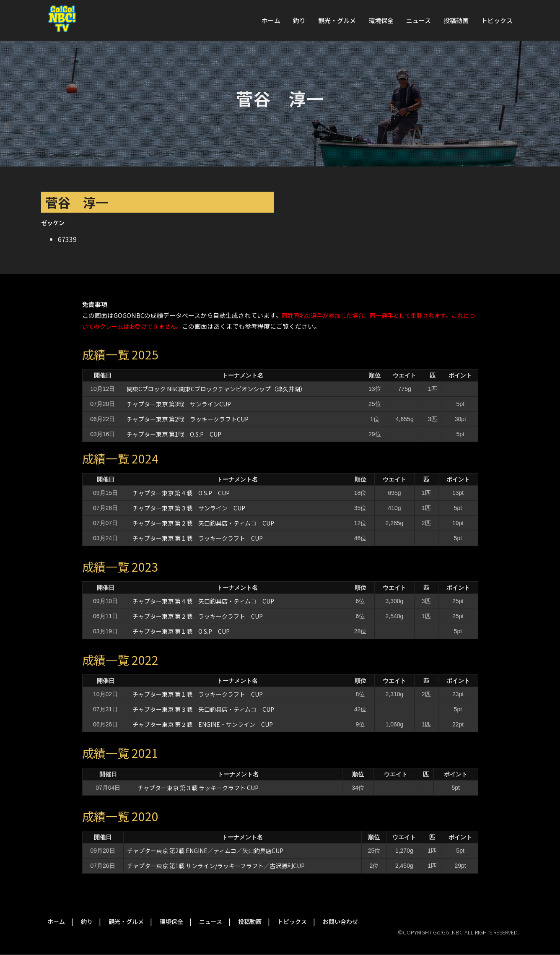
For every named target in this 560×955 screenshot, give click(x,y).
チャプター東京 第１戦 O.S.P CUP (181, 631)
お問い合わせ (340, 921)
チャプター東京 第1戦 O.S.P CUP (174, 434)
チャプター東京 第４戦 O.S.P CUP (181, 493)
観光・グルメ (337, 20)
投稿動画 (456, 20)
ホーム (271, 20)
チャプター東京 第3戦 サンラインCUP (179, 404)
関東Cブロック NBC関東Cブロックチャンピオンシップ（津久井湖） (216, 389)
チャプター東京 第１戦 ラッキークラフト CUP (198, 538)
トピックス (497, 20)
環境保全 (381, 20)
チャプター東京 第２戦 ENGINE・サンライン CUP (203, 724)
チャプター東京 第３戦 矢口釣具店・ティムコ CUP (203, 709)
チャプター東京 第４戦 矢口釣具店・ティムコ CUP (203, 601)
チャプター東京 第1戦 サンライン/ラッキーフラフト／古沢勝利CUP (216, 866)
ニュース (419, 20)
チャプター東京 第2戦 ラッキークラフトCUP (188, 419)
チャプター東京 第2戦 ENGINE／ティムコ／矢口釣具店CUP (205, 851)
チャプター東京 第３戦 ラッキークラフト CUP (198, 788)
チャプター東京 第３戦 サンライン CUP (189, 508)
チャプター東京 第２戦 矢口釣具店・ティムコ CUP (203, 523)
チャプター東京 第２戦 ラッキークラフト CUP (198, 616)
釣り (299, 20)
